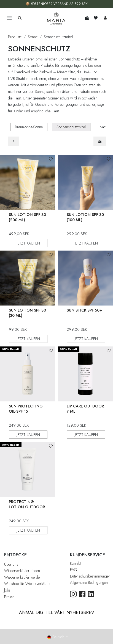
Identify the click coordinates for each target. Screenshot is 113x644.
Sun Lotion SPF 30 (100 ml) (85, 217)
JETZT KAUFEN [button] (28, 243)
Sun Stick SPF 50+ (84, 310)
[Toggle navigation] (9, 18)
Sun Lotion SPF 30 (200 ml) (27, 217)
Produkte (15, 37)
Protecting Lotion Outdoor (27, 504)
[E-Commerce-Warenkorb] (87, 18)
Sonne (33, 37)
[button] (51, 159)
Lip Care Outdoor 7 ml (85, 409)
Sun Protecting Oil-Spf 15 (26, 409)
